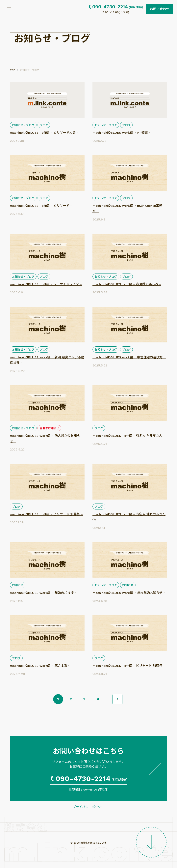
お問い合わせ (160, 9)
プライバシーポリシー (88, 807)
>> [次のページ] (117, 699)
